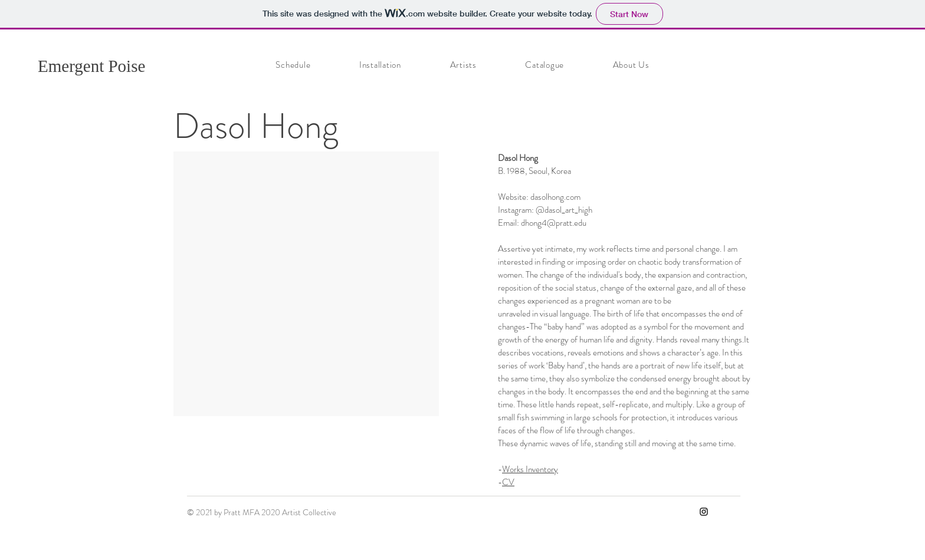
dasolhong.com (555, 197)
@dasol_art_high (564, 210)
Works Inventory (530, 469)
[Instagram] (704, 512)
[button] (306, 284)
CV (508, 482)
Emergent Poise (91, 66)
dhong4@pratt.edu (554, 223)
